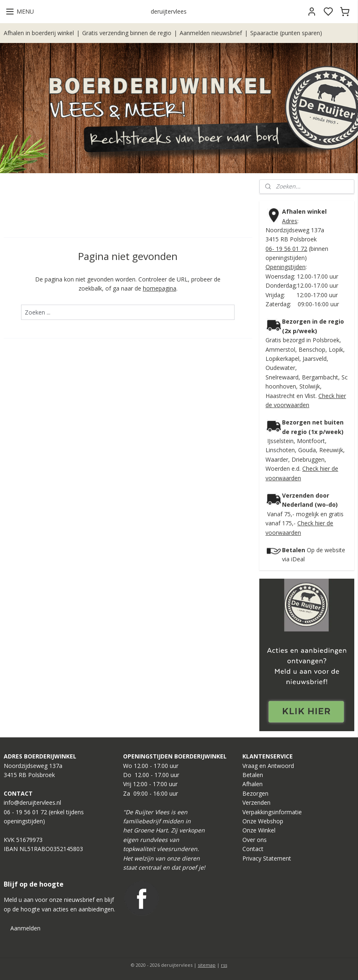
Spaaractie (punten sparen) (286, 33)
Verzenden (256, 802)
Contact (253, 849)
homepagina (160, 288)
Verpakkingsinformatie (272, 812)
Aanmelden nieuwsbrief (211, 33)
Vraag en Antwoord (268, 766)
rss (224, 965)
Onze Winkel (259, 830)
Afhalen (252, 784)
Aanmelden (25, 928)
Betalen (253, 775)
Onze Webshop (263, 821)
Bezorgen (255, 793)
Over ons (255, 840)
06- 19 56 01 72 (286, 249)
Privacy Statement (267, 858)
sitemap (207, 965)
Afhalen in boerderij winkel (39, 33)
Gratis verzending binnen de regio (127, 33)
